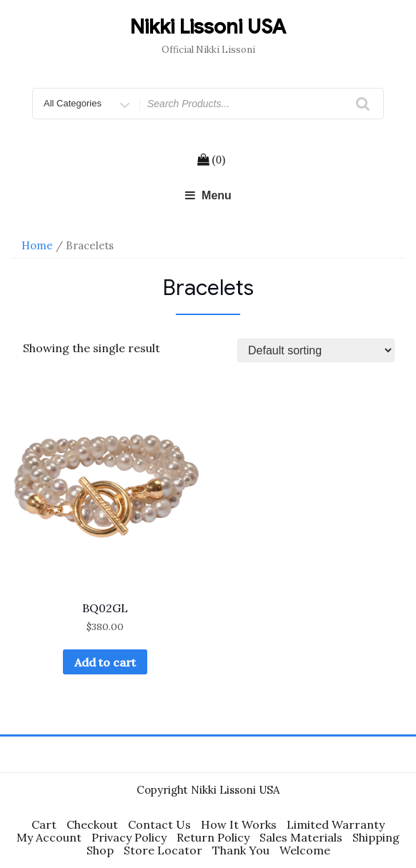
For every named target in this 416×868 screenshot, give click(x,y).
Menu (208, 195)
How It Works (239, 824)
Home (37, 245)
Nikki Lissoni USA (208, 27)
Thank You (241, 850)
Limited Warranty (336, 824)
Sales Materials (301, 837)
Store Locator (163, 850)
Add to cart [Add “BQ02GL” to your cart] (105, 662)
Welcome (305, 850)
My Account (49, 837)
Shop (100, 850)
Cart (44, 824)
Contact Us (159, 824)
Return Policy (213, 837)
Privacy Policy (129, 837)
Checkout (92, 824)
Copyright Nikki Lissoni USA (208, 790)
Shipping (376, 837)
